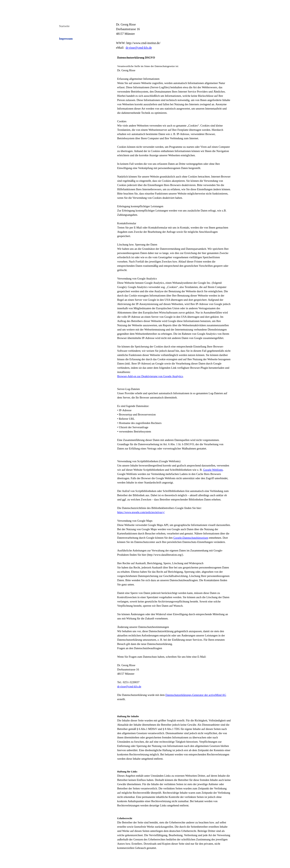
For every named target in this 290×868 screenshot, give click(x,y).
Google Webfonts (213, 470)
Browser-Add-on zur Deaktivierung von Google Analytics (150, 376)
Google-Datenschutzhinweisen (191, 538)
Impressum (66, 39)
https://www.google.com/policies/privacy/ (141, 512)
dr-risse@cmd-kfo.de (139, 48)
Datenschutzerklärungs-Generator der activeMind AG (196, 695)
